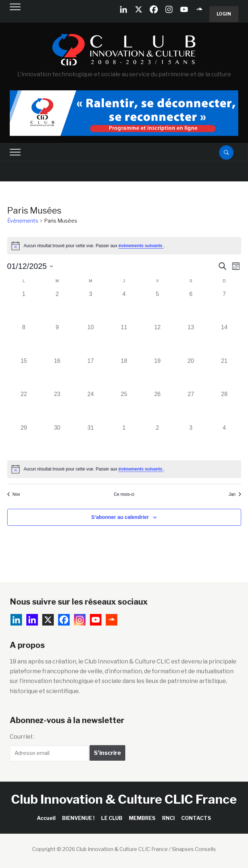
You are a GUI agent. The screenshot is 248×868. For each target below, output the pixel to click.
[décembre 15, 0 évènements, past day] (24, 373)
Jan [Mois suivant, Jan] (235, 494)
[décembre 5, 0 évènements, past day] (158, 307)
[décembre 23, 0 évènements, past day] (57, 407)
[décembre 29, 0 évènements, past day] (24, 440)
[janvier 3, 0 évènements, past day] (191, 440)
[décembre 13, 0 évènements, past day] (191, 340)
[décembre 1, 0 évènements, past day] (24, 307)
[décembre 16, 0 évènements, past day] (57, 373)
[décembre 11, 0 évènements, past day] (124, 340)
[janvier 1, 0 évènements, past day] (124, 440)
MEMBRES (142, 818)
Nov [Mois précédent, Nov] (14, 494)
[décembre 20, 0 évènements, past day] (191, 373)
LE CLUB (112, 818)
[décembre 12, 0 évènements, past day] (158, 340)
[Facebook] (154, 9)
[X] (139, 9)
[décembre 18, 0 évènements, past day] (124, 373)
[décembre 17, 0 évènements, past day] (91, 373)
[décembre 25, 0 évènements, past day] (124, 407)
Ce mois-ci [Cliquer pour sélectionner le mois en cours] (124, 494)
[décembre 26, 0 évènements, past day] (158, 407)
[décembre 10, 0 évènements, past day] (91, 340)
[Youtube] (184, 9)
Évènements (23, 221)
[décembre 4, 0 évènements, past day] (124, 307)
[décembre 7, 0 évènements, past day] (224, 307)
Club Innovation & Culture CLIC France (124, 799)
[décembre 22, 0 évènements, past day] (24, 407)
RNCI (168, 818)
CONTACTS (196, 818)
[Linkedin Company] (123, 9)
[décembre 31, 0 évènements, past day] (91, 440)
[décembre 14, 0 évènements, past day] (224, 340)
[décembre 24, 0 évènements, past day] (91, 407)
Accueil (46, 818)
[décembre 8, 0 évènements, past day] (24, 340)
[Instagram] (169, 9)
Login (224, 14)
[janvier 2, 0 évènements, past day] (158, 440)
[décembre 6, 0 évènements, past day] (191, 307)
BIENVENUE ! (78, 818)
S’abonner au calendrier (120, 517)
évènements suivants (141, 246)
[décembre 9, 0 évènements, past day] (57, 340)
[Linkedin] (32, 620)
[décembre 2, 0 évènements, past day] (57, 307)
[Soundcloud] (199, 9)
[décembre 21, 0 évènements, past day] (224, 373)
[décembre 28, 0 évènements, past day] (224, 407)
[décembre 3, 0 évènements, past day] (91, 307)
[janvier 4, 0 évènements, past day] (224, 440)
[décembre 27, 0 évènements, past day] (191, 407)
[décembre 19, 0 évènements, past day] (158, 373)
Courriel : (22, 737)
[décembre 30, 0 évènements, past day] (57, 440)
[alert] (124, 246)
